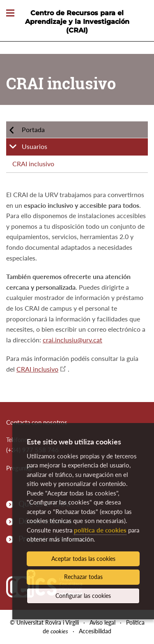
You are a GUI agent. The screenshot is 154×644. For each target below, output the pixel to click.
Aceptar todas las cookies (83, 559)
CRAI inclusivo (33, 164)
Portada (33, 129)
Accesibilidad (95, 631)
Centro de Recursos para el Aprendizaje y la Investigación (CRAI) (77, 22)
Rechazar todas (83, 577)
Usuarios (34, 146)
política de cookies (100, 530)
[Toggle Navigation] (10, 13)
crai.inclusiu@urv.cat (72, 340)
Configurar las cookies (83, 596)
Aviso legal (102, 622)
